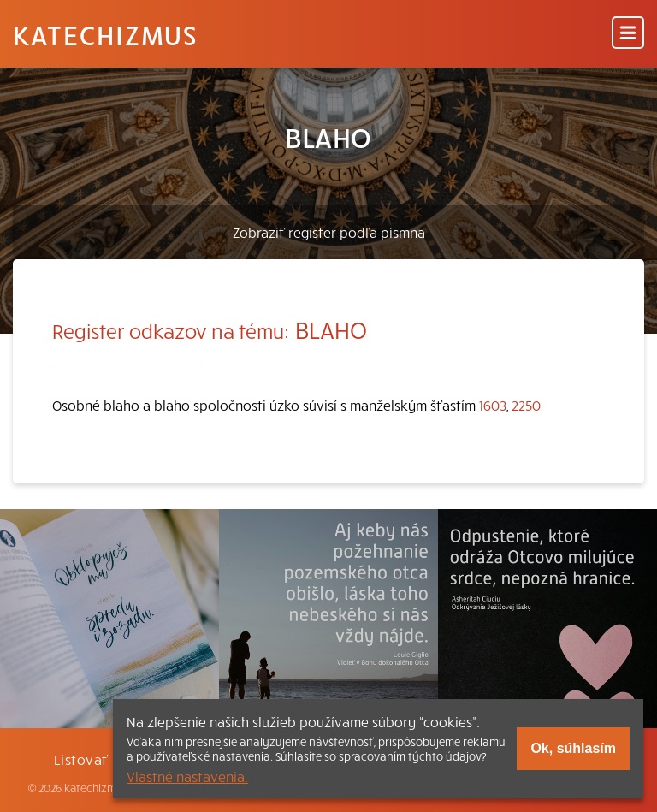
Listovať (81, 759)
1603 (493, 405)
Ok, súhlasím (573, 748)
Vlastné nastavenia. (187, 776)
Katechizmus (105, 34)
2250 (526, 405)
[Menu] (628, 34)
